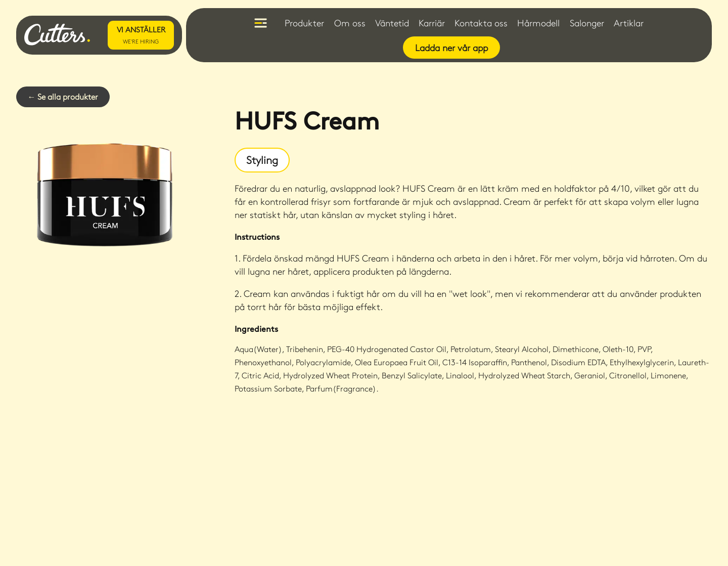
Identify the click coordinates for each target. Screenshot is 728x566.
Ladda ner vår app (451, 48)
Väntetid (392, 23)
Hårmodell (538, 23)
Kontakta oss (481, 23)
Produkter (304, 23)
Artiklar (629, 23)
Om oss (350, 23)
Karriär (432, 23)
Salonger (587, 23)
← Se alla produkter (63, 96)
